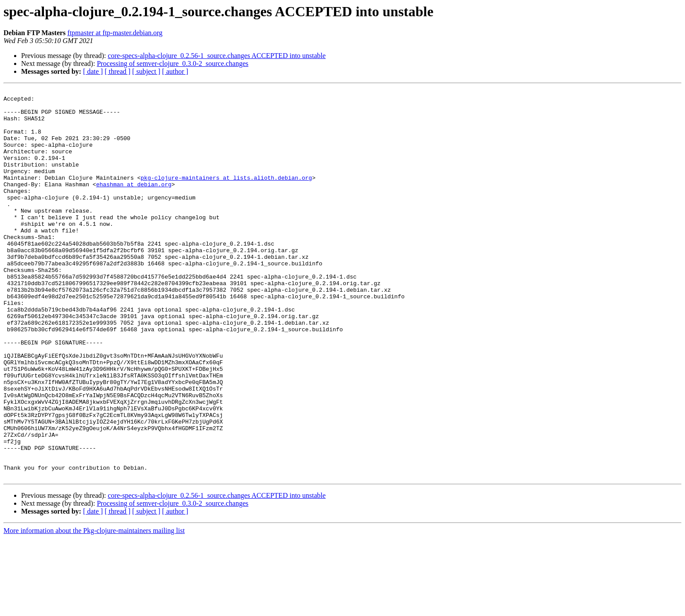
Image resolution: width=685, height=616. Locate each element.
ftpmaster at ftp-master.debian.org (115, 33)
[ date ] (93, 71)
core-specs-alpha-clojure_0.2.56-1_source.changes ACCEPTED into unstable (217, 56)
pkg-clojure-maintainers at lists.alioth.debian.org (226, 196)
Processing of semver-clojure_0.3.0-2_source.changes (172, 63)
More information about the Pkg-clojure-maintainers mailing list (94, 608)
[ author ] (175, 71)
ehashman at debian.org (134, 204)
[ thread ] (118, 71)
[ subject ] (146, 71)
